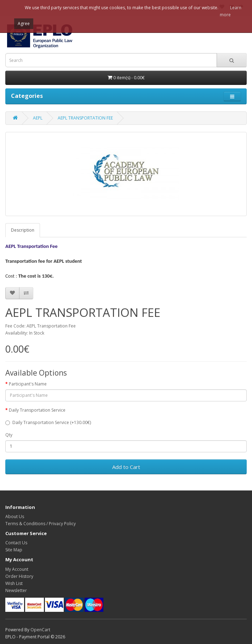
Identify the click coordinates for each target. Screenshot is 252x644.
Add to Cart (126, 467)
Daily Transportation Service (37, 410)
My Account (17, 569)
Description (23, 230)
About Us (15, 517)
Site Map (14, 550)
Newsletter (16, 590)
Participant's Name (28, 384)
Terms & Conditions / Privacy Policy (41, 524)
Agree (24, 24)
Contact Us (16, 543)
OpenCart (40, 630)
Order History (19, 576)
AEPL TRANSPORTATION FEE (85, 118)
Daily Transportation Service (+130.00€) (48, 422)
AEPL (38, 118)
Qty (9, 435)
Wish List (14, 583)
